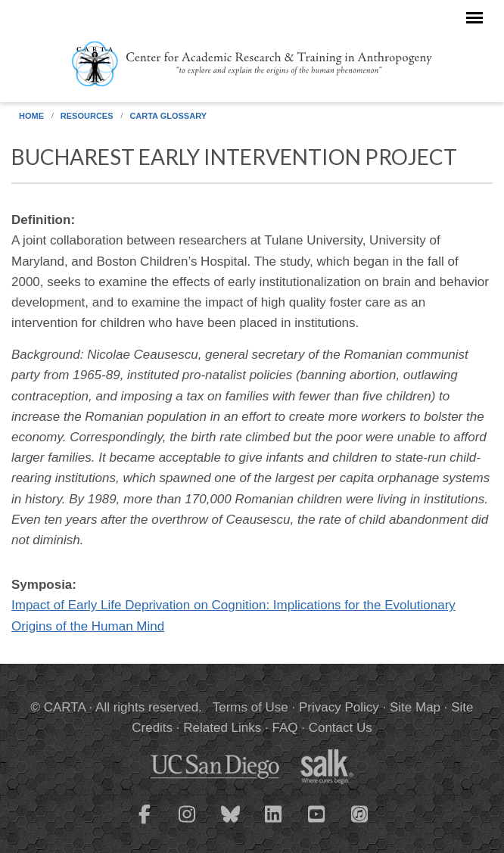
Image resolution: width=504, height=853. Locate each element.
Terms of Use (250, 707)
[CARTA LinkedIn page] (274, 823)
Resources (87, 116)
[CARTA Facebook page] (145, 823)
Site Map (415, 707)
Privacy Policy (339, 707)
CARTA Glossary (168, 116)
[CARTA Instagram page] (188, 823)
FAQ (285, 728)
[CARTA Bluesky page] (231, 823)
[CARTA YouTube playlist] (317, 823)
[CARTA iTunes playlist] (360, 813)
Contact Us (341, 728)
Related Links (222, 728)
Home (31, 116)
